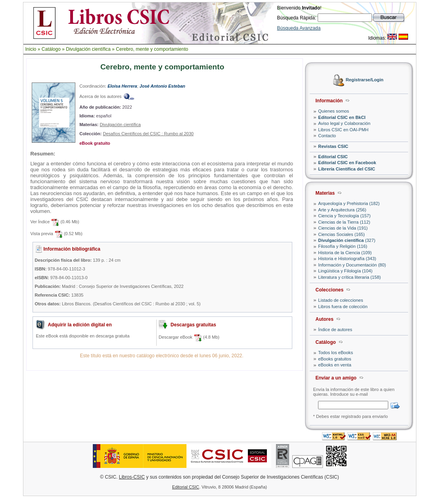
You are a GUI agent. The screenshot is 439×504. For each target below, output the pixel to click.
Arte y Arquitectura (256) (342, 210)
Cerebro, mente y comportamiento (152, 49)
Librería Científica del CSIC (347, 169)
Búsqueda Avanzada (299, 28)
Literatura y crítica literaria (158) (349, 277)
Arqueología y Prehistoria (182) (349, 203)
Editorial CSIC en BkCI (342, 117)
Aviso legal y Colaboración (344, 123)
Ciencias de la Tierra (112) (344, 222)
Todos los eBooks (335, 353)
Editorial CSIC (333, 157)
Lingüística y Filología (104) (345, 271)
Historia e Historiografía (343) (347, 259)
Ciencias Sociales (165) (341, 234)
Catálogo (51, 49)
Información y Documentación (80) (352, 265)
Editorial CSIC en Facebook (347, 163)
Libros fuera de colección (343, 307)
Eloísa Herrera (122, 86)
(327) (347, 240)
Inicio (31, 49)
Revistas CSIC (333, 146)
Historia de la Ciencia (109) (345, 253)
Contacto (327, 136)
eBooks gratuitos (335, 359)
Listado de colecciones (340, 300)
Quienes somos (334, 111)
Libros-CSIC (132, 477)
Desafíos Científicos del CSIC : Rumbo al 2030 (148, 134)
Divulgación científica (88, 49)
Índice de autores (335, 330)
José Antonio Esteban (162, 86)
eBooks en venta (335, 365)
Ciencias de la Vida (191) (343, 228)
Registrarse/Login (365, 80)
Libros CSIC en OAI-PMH (343, 130)
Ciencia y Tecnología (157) (344, 216)
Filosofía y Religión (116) (343, 246)
